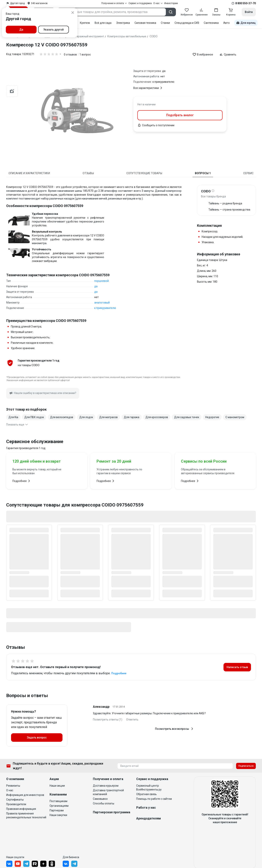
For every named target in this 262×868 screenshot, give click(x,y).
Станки (165, 23)
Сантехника (211, 23)
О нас (10, 790)
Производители (16, 804)
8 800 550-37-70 (246, 3)
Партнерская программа (112, 812)
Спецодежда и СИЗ (187, 23)
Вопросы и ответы (27, 696)
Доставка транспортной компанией (108, 792)
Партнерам (57, 810)
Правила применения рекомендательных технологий (26, 815)
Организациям (59, 806)
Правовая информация (21, 809)
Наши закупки (58, 815)
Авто (226, 23)
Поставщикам (58, 801)
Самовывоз (100, 799)
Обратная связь (146, 794)
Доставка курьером (106, 786)
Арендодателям (149, 818)
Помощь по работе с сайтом (154, 799)
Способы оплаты (104, 803)
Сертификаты (15, 800)
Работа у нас (146, 808)
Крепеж (85, 23)
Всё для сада (103, 23)
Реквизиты (13, 786)
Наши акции (57, 786)
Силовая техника (145, 23)
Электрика (123, 23)
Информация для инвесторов (25, 795)
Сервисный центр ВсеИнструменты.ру (149, 788)
